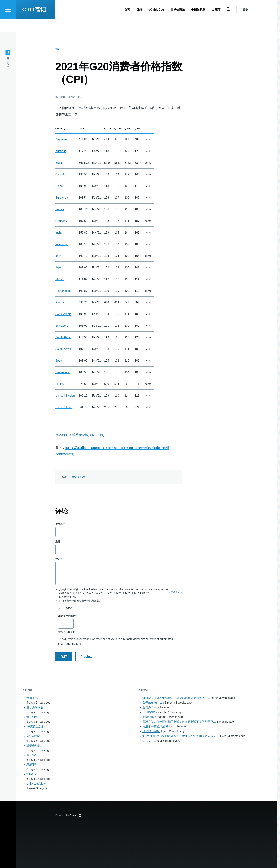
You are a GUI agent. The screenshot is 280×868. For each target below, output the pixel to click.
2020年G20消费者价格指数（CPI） (81, 435)
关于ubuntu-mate (153, 703)
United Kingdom (65, 396)
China (59, 186)
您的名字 (60, 524)
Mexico (60, 279)
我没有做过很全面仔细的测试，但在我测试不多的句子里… (179, 722)
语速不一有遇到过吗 (155, 727)
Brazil (59, 163)
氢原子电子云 (35, 698)
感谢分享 (148, 717)
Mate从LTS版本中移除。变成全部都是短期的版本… (175, 698)
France (60, 209)
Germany (61, 221)
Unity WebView (36, 784)
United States (64, 407)
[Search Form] (228, 22)
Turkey (60, 384)
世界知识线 (79, 477)
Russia (60, 303)
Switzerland (63, 372)
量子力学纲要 (35, 708)
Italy (58, 256)
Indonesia (62, 244)
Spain (59, 361)
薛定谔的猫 (34, 736)
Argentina (62, 140)
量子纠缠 (32, 717)
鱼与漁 (147, 708)
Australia (61, 151)
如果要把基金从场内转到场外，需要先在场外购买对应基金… (181, 736)
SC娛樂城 (149, 712)
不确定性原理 (35, 727)
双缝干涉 (32, 765)
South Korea (63, 349)
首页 (58, 49)
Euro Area (62, 198)
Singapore (62, 326)
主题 (58, 542)
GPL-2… (148, 741)
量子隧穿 (32, 755)
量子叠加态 (34, 746)
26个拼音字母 (151, 731)
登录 (245, 22)
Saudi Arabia (63, 314)
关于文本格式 (175, 592)
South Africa (63, 338)
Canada (60, 175)
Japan (59, 268)
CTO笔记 (34, 22)
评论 (58, 559)
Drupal (74, 815)
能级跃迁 (32, 774)
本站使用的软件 (67, 616)
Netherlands (63, 291)
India (59, 233)
